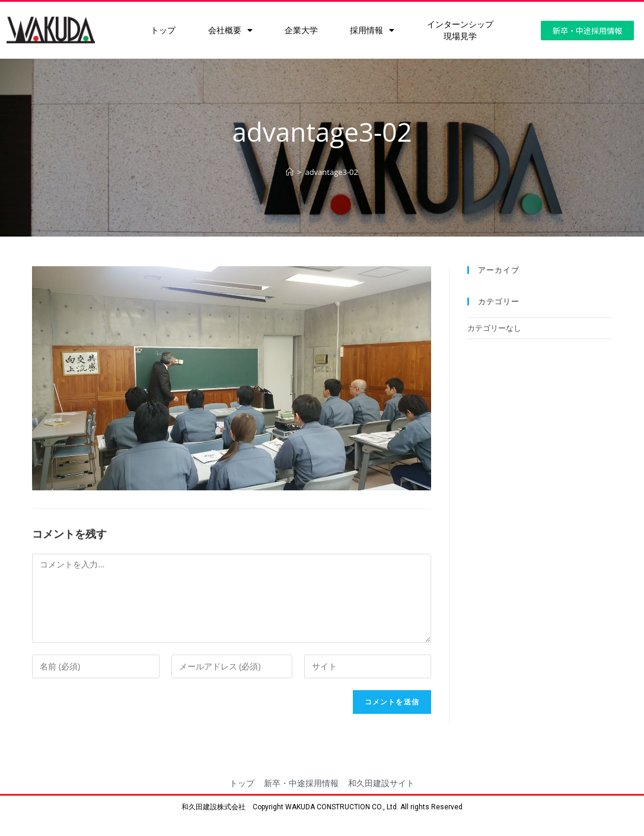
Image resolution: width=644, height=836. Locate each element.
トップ (163, 30)
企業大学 (301, 30)
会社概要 (230, 30)
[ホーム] (290, 172)
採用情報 (372, 30)
